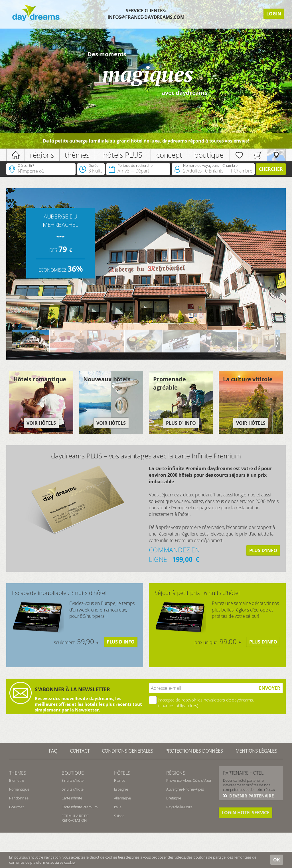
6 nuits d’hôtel (73, 789)
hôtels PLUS (123, 155)
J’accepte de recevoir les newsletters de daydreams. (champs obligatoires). (206, 703)
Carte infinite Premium (80, 807)
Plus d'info (263, 550)
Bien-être (17, 780)
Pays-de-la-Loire (179, 807)
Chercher (271, 169)
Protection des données (194, 751)
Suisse (119, 816)
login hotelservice (246, 813)
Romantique (19, 789)
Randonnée (19, 798)
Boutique (73, 773)
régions (42, 155)
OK (277, 860)
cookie (69, 862)
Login (274, 14)
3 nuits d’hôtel (73, 780)
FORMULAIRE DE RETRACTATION (75, 818)
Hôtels (122, 773)
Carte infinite (72, 798)
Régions (176, 773)
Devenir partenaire (251, 796)
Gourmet (16, 807)
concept (169, 155)
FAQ (53, 751)
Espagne (121, 789)
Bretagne (174, 798)
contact (80, 751)
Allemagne (123, 798)
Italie (118, 807)
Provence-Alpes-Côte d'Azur (189, 780)
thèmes (77, 155)
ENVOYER (270, 688)
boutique (209, 155)
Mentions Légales (256, 751)
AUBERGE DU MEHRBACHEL (60, 220)
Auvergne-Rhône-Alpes (185, 789)
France (120, 780)
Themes (18, 773)
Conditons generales (127, 751)
